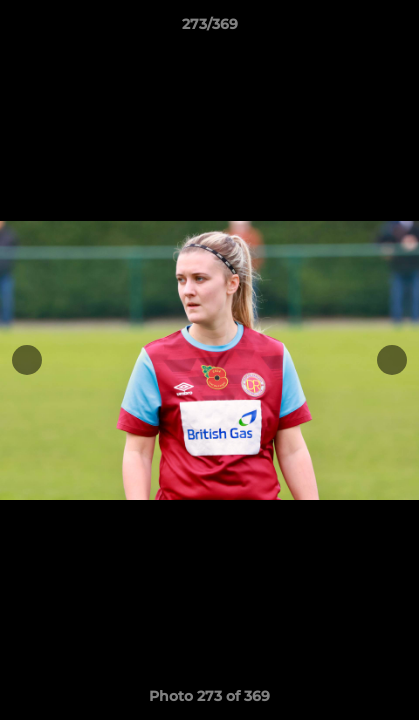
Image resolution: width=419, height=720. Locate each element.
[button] (395, 29)
